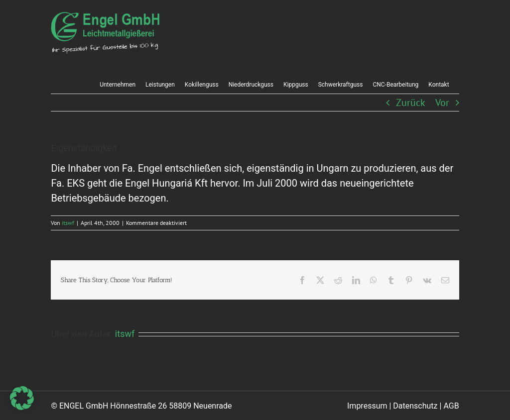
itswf (68, 223)
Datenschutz (415, 406)
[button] (22, 398)
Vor (442, 103)
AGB (451, 406)
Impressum (367, 406)
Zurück (411, 103)
